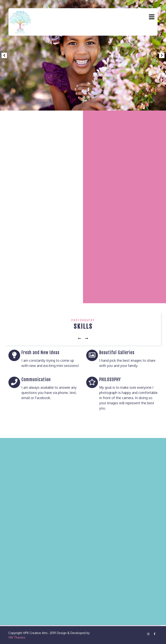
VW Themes (17, 637)
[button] (4, 55)
